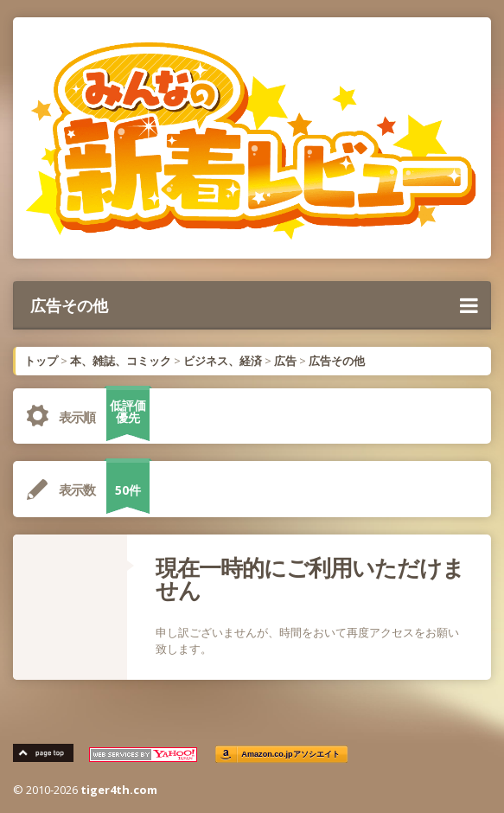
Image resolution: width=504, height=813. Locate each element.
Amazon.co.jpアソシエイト (290, 755)
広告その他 (254, 305)
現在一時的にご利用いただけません (310, 579)
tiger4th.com (119, 790)
